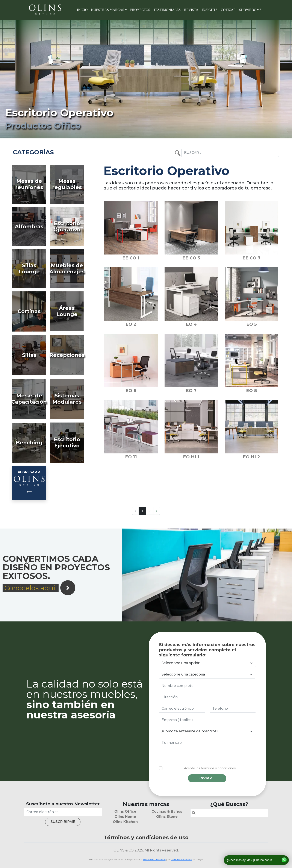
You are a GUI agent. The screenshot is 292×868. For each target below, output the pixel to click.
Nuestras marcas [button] (107, 10)
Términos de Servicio (182, 860)
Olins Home (125, 817)
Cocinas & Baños (167, 811)
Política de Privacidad (154, 860)
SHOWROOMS (250, 10)
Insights (210, 10)
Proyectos (140, 10)
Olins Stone (167, 817)
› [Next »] (157, 511)
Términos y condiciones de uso (146, 837)
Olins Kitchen (125, 822)
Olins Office (125, 811)
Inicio (82, 10)
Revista (191, 10)
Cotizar (228, 10)
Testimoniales (167, 10)
